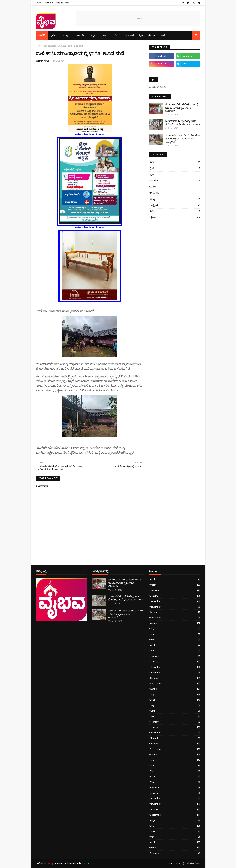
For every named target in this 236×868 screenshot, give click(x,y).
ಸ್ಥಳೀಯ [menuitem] (54, 35)
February (175, 590)
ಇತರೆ (175, 162)
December (175, 601)
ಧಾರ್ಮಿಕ (175, 180)
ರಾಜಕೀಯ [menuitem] (79, 35)
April (175, 579)
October (175, 612)
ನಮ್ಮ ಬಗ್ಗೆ (49, 3)
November (175, 607)
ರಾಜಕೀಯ (175, 193)
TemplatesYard (61, 863)
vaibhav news (43, 61)
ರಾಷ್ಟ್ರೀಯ (175, 205)
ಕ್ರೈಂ (175, 174)
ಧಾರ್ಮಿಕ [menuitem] (129, 35)
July (175, 629)
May (175, 640)
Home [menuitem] (42, 35)
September (175, 618)
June (175, 634)
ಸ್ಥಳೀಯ (175, 217)
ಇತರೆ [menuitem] (162, 35)
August (175, 623)
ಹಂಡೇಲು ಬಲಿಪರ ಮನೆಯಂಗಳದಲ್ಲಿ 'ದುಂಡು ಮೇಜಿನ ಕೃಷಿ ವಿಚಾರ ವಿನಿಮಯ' (181, 108)
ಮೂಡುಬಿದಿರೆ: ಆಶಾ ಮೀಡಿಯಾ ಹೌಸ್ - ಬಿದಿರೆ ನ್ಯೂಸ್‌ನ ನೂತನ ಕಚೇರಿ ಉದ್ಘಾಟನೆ (182, 139)
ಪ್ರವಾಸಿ (175, 187)
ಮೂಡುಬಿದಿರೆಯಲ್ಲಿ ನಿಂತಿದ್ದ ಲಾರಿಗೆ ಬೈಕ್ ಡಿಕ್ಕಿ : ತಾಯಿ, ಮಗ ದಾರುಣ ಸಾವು (182, 123)
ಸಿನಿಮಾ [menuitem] (116, 35)
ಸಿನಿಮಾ (175, 211)
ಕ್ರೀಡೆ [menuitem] (105, 35)
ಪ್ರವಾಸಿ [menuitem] (151, 35)
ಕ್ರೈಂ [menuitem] (141, 35)
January (175, 596)
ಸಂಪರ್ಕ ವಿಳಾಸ (63, 3)
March (175, 585)
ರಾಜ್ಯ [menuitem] (66, 35)
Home (39, 3)
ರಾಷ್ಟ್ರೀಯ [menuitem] (93, 35)
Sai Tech (87, 863)
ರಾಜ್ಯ (175, 199)
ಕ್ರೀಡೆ (175, 168)
